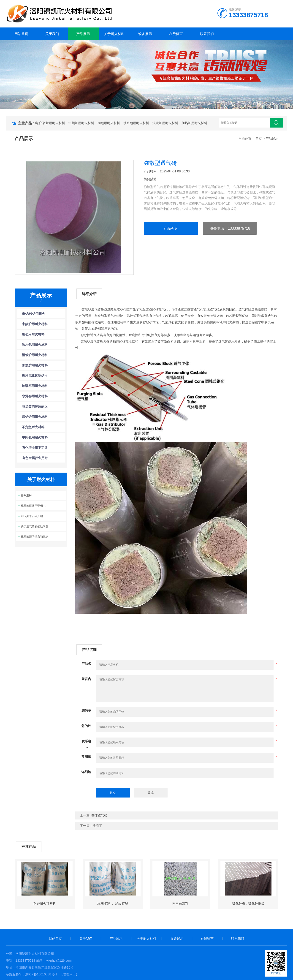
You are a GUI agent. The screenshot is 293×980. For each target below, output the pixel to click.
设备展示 (145, 34)
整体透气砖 (99, 815)
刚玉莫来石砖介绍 (32, 516)
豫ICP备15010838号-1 (41, 974)
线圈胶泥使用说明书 (33, 506)
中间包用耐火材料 (35, 437)
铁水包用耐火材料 (136, 123)
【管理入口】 (69, 974)
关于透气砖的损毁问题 (35, 526)
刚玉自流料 (180, 904)
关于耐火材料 (114, 34)
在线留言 (176, 34)
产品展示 (83, 34)
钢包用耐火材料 (109, 123)
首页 (259, 139)
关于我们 (52, 34)
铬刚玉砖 (26, 495)
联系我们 (207, 34)
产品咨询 (171, 228)
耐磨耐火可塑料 (45, 904)
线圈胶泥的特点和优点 (35, 537)
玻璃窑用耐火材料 (35, 386)
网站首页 (21, 34)
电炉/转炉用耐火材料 (50, 123)
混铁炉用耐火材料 (165, 123)
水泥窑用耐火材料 (35, 396)
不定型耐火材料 (33, 427)
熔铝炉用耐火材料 (35, 417)
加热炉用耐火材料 (194, 123)
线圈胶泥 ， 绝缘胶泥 (113, 904)
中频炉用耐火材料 (81, 123)
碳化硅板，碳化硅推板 (248, 904)
